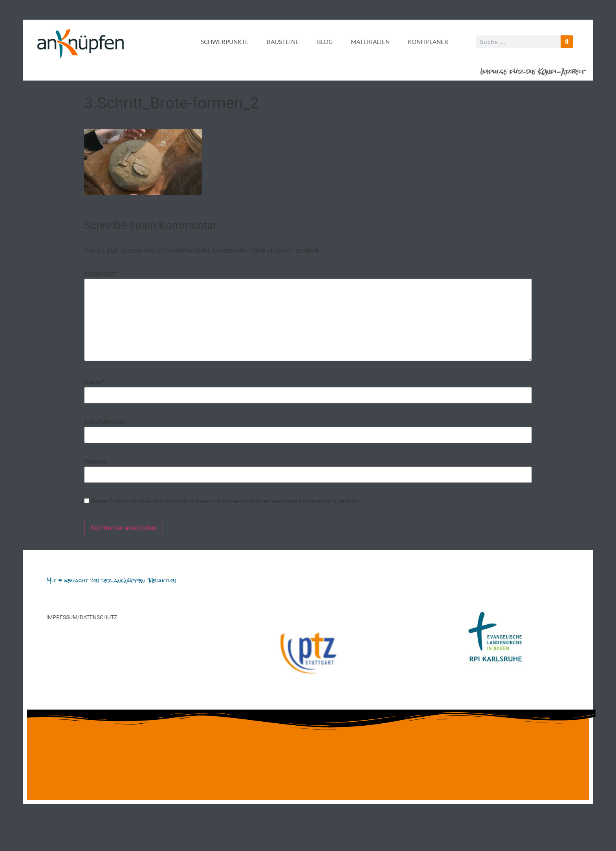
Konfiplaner (428, 42)
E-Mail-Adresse (107, 422)
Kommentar (103, 274)
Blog (325, 42)
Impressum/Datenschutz (82, 617)
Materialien (370, 42)
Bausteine (283, 42)
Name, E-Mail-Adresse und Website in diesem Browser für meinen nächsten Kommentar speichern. (226, 501)
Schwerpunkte (225, 42)
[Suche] (567, 42)
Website (95, 462)
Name (94, 382)
